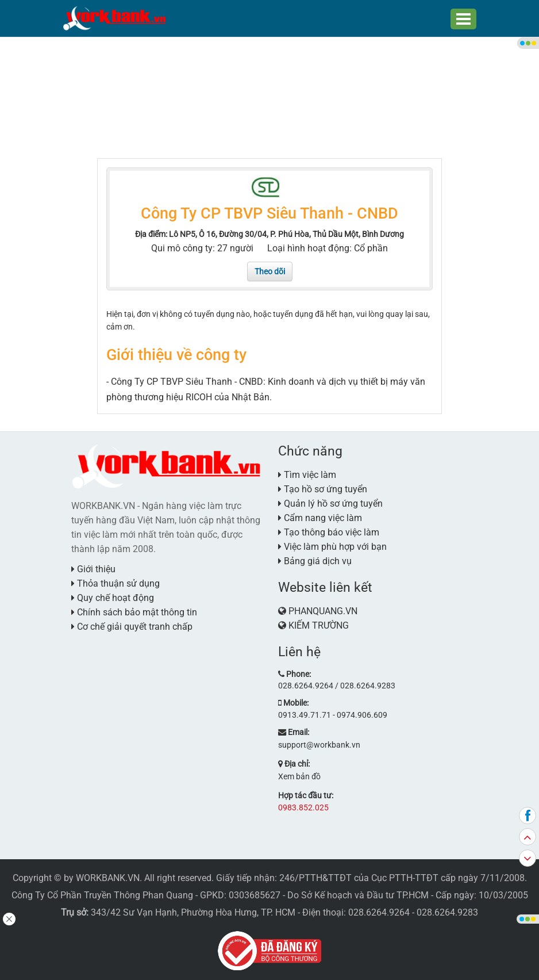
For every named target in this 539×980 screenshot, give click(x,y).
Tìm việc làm (307, 474)
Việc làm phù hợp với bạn (332, 546)
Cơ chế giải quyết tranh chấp (132, 626)
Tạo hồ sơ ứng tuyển (323, 489)
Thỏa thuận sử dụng (115, 583)
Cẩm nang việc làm (320, 517)
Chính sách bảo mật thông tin (134, 612)
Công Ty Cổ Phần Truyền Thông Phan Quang (102, 893)
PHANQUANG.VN (323, 610)
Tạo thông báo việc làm (329, 532)
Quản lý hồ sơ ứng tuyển (330, 503)
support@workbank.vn (319, 744)
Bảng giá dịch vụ (315, 560)
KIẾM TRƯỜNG (319, 625)
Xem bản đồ (299, 775)
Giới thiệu (93, 569)
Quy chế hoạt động (113, 597)
